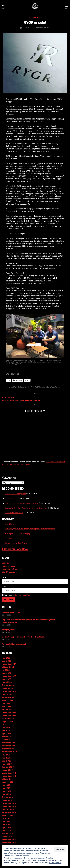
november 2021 (9, 715)
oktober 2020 (8, 749)
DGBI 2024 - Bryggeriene (15, 494)
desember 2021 (9, 712)
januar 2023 (7, 688)
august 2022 (8, 700)
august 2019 (7, 782)
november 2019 (9, 776)
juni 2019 (6, 785)
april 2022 (6, 706)
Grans (22, 387)
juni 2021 (6, 728)
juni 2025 (6, 658)
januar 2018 (7, 837)
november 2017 (9, 843)
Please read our (16, 595)
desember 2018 (9, 803)
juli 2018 (6, 818)
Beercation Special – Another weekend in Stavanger (26, 508)
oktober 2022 (8, 694)
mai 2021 (6, 731)
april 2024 (7, 673)
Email (4, 586)
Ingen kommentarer (43, 28)
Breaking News (35, 17)
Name (4, 577)
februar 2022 (8, 709)
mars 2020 (7, 764)
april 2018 (6, 827)
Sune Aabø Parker (53, 387)
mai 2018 (6, 824)
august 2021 (7, 722)
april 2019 (6, 791)
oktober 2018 (8, 809)
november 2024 (9, 664)
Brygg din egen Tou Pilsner (16, 543)
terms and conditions (23, 595)
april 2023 (7, 679)
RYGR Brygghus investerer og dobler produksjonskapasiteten (30, 529)
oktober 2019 (8, 779)
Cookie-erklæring (56, 863)
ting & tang (10, 524)
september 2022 (9, 697)
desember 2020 (9, 743)
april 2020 (7, 761)
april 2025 (7, 661)
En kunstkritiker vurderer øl (14, 644)
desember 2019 (9, 773)
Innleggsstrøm (8, 566)
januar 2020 (7, 770)
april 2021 (6, 734)
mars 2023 (7, 682)
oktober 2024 (8, 667)
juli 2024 (6, 670)
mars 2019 (7, 794)
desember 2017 (9, 840)
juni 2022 (6, 703)
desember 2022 (9, 691)
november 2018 (9, 806)
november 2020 (9, 746)
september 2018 (9, 812)
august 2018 (7, 815)
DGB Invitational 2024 (14, 513)
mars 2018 (7, 831)
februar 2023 (8, 685)
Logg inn (6, 563)
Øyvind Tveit (30, 387)
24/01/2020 (27, 28)
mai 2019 (6, 788)
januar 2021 (7, 740)
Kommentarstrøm (10, 569)
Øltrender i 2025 (12, 498)
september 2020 (9, 752)
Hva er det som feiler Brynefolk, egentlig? (22, 503)
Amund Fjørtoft (14, 387)
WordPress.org (9, 572)
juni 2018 (6, 821)
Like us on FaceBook (15, 549)
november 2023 (9, 676)
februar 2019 (8, 797)
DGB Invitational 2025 (12, 612)
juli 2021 (6, 725)
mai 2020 (6, 758)
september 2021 (9, 718)
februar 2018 (8, 834)
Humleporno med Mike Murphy (18, 534)
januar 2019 (7, 800)
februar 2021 (8, 737)
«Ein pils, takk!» (9, 630)
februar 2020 (8, 767)
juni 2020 (6, 755)
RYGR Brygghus (41, 387)
